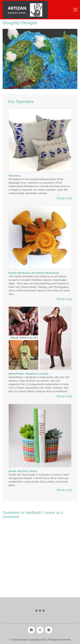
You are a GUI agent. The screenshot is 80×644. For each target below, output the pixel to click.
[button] (75, 10)
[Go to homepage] (25, 10)
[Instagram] (40, 630)
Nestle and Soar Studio (23, 471)
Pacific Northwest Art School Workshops (34, 273)
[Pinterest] (49, 630)
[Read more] (64, 198)
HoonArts (14, 176)
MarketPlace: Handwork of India (28, 374)
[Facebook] (31, 630)
